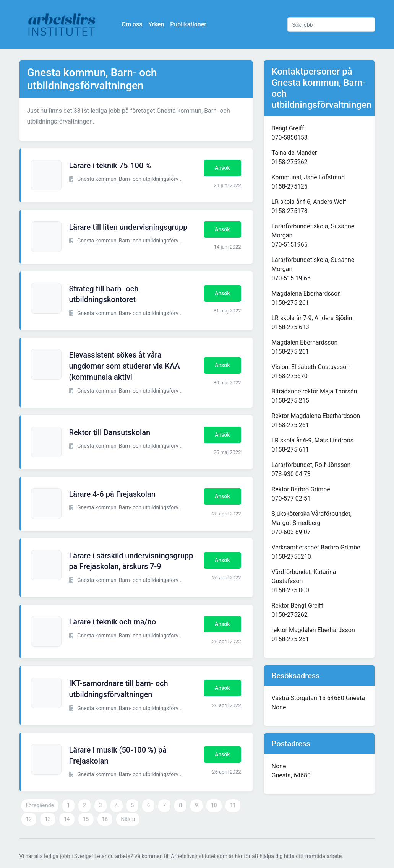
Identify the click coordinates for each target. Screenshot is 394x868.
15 (86, 819)
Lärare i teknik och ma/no (113, 622)
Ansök (222, 168)
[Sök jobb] (331, 24)
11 (233, 805)
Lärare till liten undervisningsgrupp (128, 227)
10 (214, 805)
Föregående (40, 805)
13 (48, 819)
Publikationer (189, 24)
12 (29, 819)
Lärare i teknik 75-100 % (110, 166)
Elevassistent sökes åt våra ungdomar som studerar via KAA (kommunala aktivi (125, 366)
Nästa (128, 819)
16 (105, 819)
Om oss (132, 24)
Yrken (156, 24)
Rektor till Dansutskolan (110, 432)
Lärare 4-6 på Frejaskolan (112, 494)
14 (67, 819)
